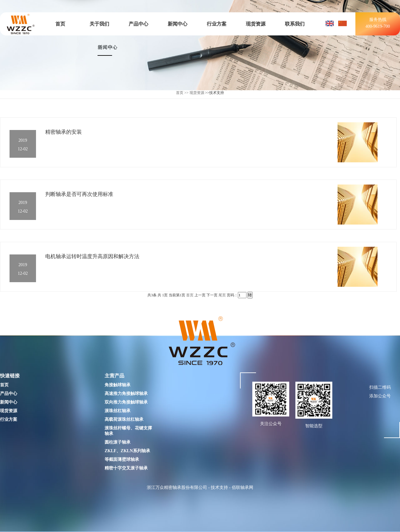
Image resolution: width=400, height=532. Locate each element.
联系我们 (295, 24)
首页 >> (182, 93)
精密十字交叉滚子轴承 (126, 468)
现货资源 (256, 24)
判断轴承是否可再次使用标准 (79, 194)
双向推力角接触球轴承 (126, 402)
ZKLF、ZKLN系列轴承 (127, 451)
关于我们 (99, 24)
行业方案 (217, 24)
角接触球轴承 (118, 385)
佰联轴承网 (242, 487)
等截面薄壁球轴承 (122, 459)
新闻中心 (178, 24)
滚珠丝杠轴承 (118, 411)
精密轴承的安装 (64, 132)
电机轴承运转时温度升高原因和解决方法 (92, 256)
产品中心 (138, 24)
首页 (60, 24)
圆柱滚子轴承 (118, 442)
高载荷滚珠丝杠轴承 (124, 419)
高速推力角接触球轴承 (126, 394)
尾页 (222, 295)
